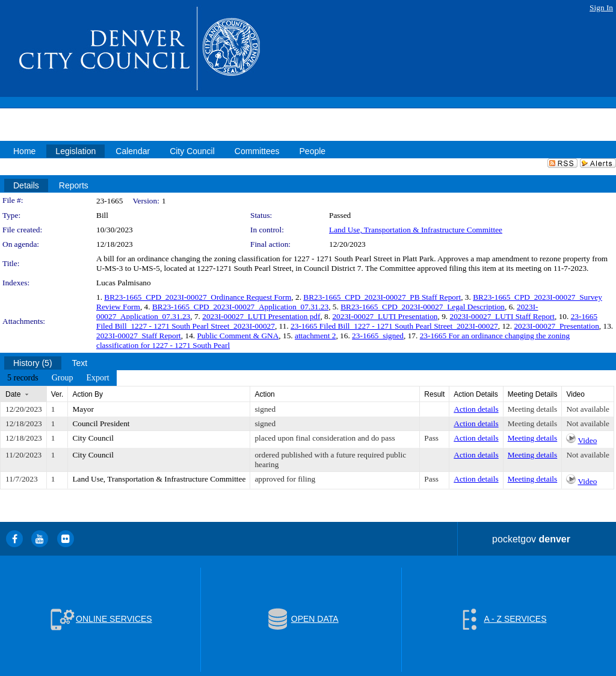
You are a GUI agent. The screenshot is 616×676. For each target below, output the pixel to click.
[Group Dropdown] (63, 378)
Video (588, 440)
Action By (88, 394)
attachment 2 (315, 336)
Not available (587, 409)
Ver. (57, 394)
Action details (476, 409)
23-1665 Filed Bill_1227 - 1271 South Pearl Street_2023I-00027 (394, 326)
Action (264, 394)
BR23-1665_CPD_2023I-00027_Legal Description (423, 307)
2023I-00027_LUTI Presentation (385, 316)
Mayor (83, 409)
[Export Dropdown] (97, 378)
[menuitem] (23, 378)
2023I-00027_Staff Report (139, 336)
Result (434, 394)
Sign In (601, 8)
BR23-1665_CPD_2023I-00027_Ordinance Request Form (198, 297)
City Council (93, 438)
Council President (101, 423)
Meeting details (533, 409)
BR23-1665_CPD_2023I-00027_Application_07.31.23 (240, 307)
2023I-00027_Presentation (556, 326)
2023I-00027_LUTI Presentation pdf (261, 316)
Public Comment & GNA (238, 336)
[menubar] (58, 378)
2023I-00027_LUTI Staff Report (502, 316)
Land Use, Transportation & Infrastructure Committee (416, 230)
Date (13, 394)
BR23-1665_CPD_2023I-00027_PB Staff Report (382, 297)
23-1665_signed (378, 336)
